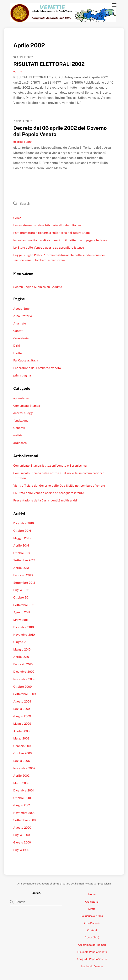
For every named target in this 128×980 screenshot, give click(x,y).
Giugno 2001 (22, 805)
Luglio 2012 (21, 590)
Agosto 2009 (22, 701)
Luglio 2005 (22, 761)
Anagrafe (20, 323)
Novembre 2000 (24, 813)
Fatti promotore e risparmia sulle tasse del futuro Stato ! (52, 233)
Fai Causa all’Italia (26, 360)
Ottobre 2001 (22, 798)
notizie (18, 71)
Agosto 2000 (22, 828)
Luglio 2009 (21, 709)
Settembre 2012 (24, 583)
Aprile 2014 (21, 545)
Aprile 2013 (21, 568)
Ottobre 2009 (22, 687)
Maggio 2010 (22, 649)
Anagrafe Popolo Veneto (92, 959)
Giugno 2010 (22, 642)
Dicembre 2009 (24, 672)
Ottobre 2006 (22, 753)
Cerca (17, 218)
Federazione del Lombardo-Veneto (37, 368)
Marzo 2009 (21, 738)
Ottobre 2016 (22, 531)
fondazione (21, 420)
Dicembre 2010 (24, 627)
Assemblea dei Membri (92, 945)
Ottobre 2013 (22, 553)
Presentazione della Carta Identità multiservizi (45, 500)
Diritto (18, 353)
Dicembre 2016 (24, 523)
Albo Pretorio (23, 316)
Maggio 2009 (22, 724)
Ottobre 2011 (22, 597)
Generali (19, 428)
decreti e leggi (23, 142)
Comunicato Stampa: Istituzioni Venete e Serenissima (50, 466)
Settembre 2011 (24, 605)
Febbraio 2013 (23, 575)
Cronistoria (21, 338)
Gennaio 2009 (23, 746)
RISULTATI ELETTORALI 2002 (49, 64)
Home (92, 894)
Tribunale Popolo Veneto (92, 952)
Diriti (17, 346)
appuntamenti (23, 398)
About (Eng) (21, 309)
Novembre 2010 (24, 635)
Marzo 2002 (21, 783)
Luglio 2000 (21, 835)
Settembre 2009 (24, 694)
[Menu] (114, 5)
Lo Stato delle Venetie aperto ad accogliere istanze (49, 248)
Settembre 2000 (24, 820)
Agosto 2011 (22, 612)
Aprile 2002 (21, 776)
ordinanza (20, 443)
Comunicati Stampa (27, 406)
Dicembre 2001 (24, 790)
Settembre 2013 (24, 560)
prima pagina (22, 375)
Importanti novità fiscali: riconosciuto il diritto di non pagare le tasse (60, 240)
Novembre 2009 (24, 679)
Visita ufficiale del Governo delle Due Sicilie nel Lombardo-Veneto (59, 486)
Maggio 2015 (22, 538)
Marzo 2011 (21, 620)
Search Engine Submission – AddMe (38, 287)
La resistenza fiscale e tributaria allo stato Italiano (48, 225)
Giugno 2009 (22, 716)
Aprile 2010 (21, 657)
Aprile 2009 (21, 731)
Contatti (19, 331)
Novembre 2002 (24, 768)
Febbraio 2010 (23, 664)
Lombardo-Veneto (92, 966)
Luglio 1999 (21, 850)
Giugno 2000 (22, 842)
